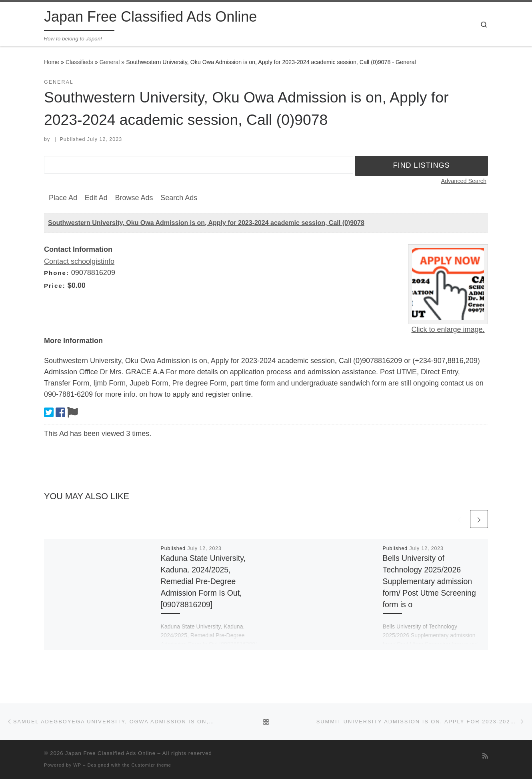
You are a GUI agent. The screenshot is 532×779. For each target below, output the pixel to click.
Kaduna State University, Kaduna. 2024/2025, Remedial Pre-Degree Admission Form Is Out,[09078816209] (203, 581)
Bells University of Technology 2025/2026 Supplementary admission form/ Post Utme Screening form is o (429, 581)
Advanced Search (464, 181)
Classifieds (79, 62)
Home (52, 62)
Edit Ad (96, 198)
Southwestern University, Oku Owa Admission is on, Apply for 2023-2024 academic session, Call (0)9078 (206, 223)
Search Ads (179, 198)
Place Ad (63, 198)
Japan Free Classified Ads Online (110, 753)
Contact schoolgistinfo (79, 261)
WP (77, 765)
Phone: (57, 273)
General (110, 62)
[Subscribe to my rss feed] (485, 756)
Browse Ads (134, 198)
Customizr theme (152, 765)
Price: (55, 286)
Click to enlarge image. (448, 329)
